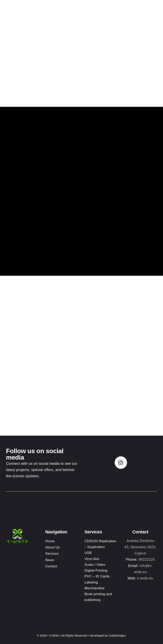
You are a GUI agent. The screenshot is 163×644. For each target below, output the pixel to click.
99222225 (147, 560)
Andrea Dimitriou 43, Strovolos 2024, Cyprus (140, 547)
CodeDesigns (117, 636)
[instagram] (121, 463)
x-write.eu (145, 578)
